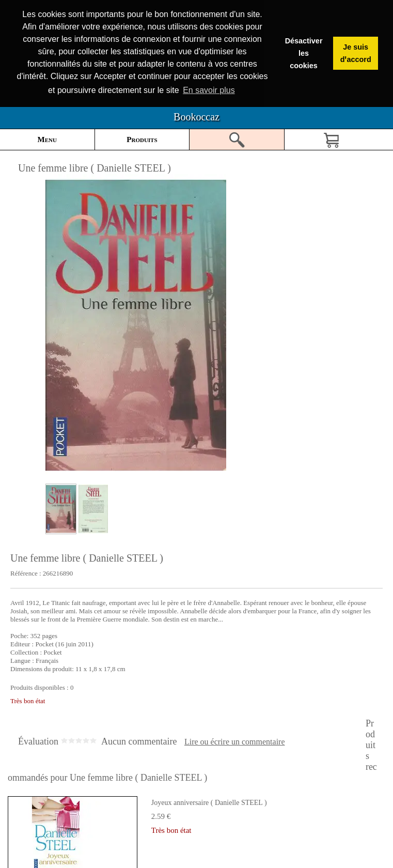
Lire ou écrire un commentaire (235, 741)
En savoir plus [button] (209, 90)
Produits (142, 139)
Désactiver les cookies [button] (304, 53)
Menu (47, 139)
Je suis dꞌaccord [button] (356, 53)
